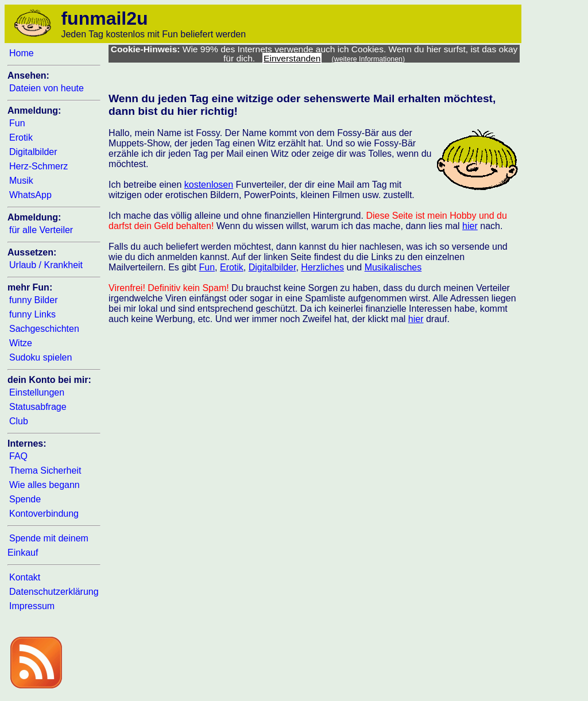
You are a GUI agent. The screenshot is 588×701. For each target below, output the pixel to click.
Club (19, 421)
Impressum (32, 606)
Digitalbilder (33, 152)
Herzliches (322, 267)
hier (470, 226)
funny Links (32, 314)
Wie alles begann (45, 485)
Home (22, 53)
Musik (21, 181)
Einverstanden (292, 58)
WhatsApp (30, 195)
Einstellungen (37, 392)
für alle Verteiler (41, 230)
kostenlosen (209, 185)
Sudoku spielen (40, 357)
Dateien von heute (47, 88)
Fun (17, 123)
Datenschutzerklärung (54, 592)
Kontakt (25, 577)
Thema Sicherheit (45, 470)
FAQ (18, 456)
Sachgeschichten (44, 329)
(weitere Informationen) (369, 59)
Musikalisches (393, 267)
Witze (21, 343)
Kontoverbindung (44, 514)
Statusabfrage (38, 407)
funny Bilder (34, 300)
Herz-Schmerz (38, 166)
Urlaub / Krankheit (46, 265)
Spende (25, 499)
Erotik (21, 138)
